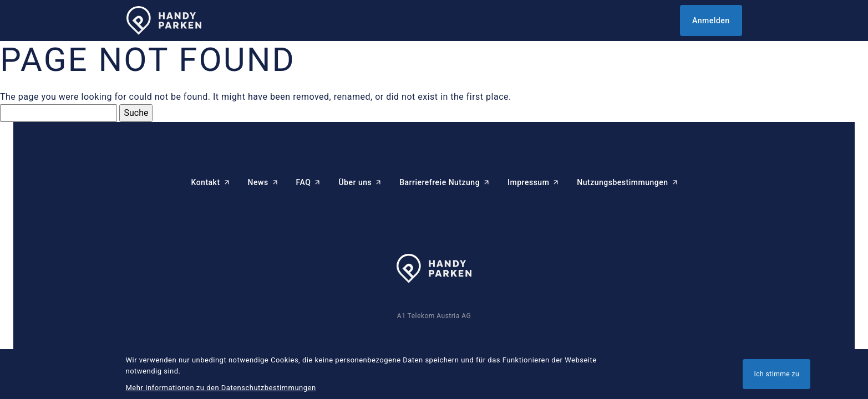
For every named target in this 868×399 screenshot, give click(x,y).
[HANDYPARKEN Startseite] (164, 21)
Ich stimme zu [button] (776, 374)
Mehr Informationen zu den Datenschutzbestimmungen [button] (221, 388)
